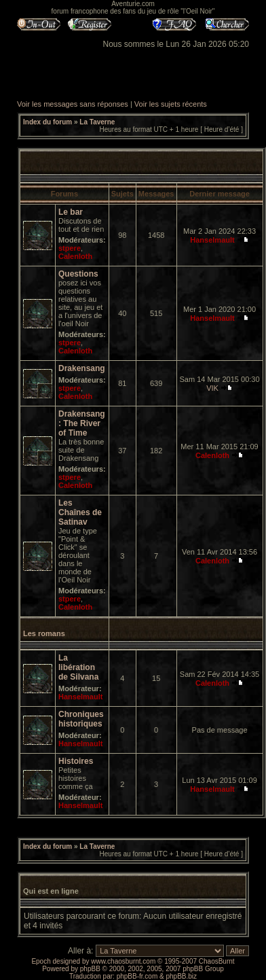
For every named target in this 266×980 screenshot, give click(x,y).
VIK (212, 388)
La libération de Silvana (78, 667)
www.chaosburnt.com (123, 961)
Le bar (71, 212)
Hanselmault (212, 240)
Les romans (44, 633)
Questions (78, 274)
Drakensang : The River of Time (82, 423)
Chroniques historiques (81, 719)
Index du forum (47, 122)
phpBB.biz (181, 976)
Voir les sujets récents (171, 104)
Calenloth (75, 256)
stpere (70, 248)
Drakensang (82, 368)
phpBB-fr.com (137, 976)
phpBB (90, 969)
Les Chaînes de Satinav (80, 512)
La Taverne (97, 122)
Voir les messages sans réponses (73, 104)
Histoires (76, 761)
